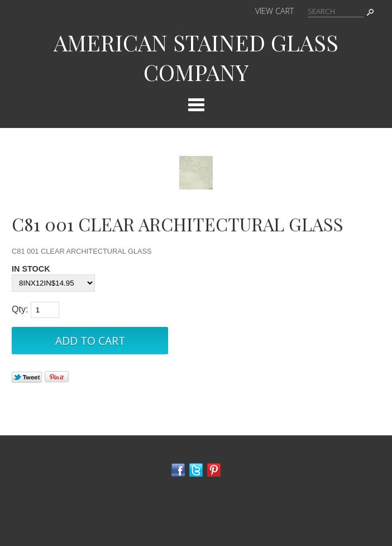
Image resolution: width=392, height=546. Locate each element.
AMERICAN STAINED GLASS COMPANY (196, 57)
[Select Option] (53, 283)
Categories (196, 105)
